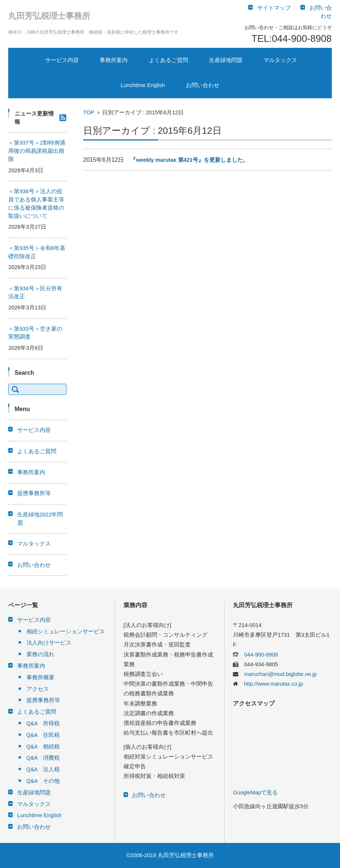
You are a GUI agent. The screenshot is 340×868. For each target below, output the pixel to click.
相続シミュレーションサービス (66, 631)
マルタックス (280, 60)
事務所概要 (40, 677)
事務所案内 (114, 60)
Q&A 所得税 (43, 723)
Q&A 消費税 (43, 758)
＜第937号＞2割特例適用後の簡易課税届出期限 (37, 151)
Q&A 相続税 (43, 747)
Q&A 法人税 (43, 769)
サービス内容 (62, 60)
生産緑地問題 (226, 60)
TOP (89, 112)
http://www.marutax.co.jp (270, 684)
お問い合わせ (203, 85)
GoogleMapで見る (255, 793)
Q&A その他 (43, 781)
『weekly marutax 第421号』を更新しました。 (189, 160)
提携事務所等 (34, 493)
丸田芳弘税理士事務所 (49, 16)
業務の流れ (40, 654)
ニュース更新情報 (34, 118)
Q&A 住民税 (43, 735)
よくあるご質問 (169, 60)
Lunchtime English (143, 85)
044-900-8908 (258, 655)
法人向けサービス (49, 643)
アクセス (38, 689)
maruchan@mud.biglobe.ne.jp (277, 674)
